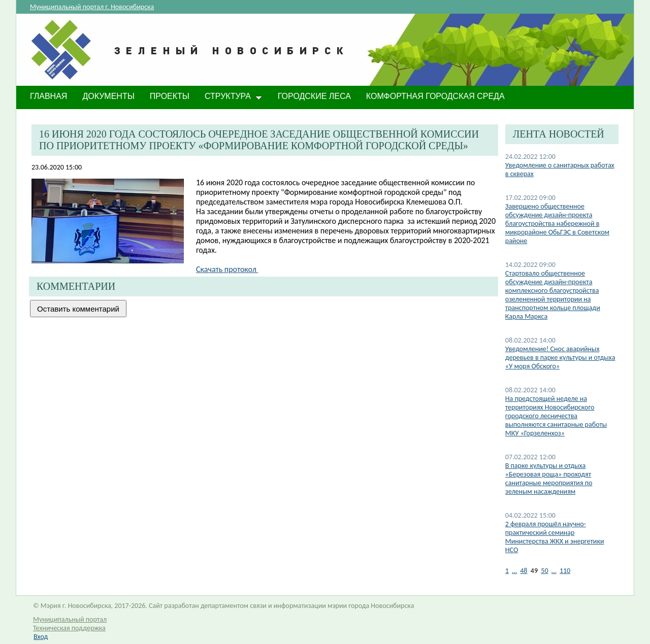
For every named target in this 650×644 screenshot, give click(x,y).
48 (524, 571)
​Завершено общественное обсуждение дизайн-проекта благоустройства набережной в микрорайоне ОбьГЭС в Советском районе (557, 224)
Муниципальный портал (70, 619)
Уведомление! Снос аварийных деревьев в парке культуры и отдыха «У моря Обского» (560, 358)
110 (565, 571)
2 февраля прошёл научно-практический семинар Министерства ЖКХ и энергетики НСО (555, 537)
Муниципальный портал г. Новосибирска (92, 7)
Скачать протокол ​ (227, 269)
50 (544, 571)
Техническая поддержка (69, 628)
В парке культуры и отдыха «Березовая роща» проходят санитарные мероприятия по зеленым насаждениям (549, 479)
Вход (41, 637)
